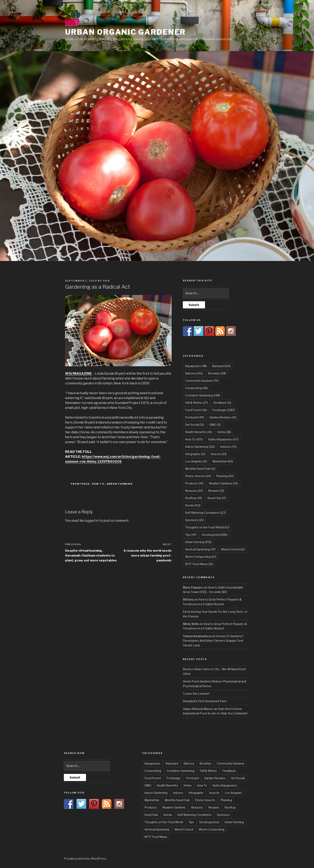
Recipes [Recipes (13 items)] (216, 491)
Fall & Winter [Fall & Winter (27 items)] (196, 403)
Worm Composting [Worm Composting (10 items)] (201, 557)
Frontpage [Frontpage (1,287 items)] (224, 410)
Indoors (178, 793)
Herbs (188, 785)
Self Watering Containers (194, 815)
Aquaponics (152, 763)
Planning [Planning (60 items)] (225, 476)
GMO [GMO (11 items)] (215, 425)
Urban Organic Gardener (125, 32)
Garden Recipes (215, 778)
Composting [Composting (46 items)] (196, 388)
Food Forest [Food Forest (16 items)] (196, 410)
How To (98, 484)
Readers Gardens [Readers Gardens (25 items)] (223, 483)
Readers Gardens (174, 807)
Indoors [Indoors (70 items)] (228, 447)
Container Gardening (180, 771)
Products (151, 807)
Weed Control (184, 829)
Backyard (172, 763)
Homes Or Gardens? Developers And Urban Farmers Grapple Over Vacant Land (213, 641)
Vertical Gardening (157, 829)
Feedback (229, 771)
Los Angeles (233, 793)
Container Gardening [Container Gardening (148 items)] (203, 395)
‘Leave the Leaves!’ (196, 694)
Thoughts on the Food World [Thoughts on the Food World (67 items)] (207, 527)
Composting (153, 771)
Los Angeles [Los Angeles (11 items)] (196, 461)
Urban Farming (120, 484)
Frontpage (80, 484)
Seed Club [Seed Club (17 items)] (217, 498)
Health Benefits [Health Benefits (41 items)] (198, 432)
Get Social (238, 778)
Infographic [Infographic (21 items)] (195, 454)
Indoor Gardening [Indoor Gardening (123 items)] (200, 447)
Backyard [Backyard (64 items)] (221, 366)
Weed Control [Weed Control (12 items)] (233, 549)
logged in (92, 521)
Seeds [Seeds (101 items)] (193, 505)
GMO (148, 785)
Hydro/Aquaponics (225, 785)
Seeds (168, 815)
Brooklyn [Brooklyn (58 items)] (217, 373)
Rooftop (230, 807)
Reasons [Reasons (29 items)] (194, 491)
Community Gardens (231, 763)
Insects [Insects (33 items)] (219, 454)
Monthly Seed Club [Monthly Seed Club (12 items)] (200, 469)
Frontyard (192, 778)
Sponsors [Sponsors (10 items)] (194, 520)
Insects (214, 793)
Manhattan (152, 800)
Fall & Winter (208, 771)
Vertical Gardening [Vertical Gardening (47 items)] (200, 549)
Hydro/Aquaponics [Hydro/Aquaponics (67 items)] (223, 439)
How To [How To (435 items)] (194, 439)
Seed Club (151, 815)
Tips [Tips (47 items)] (191, 535)
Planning (226, 800)
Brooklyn (206, 763)
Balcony (189, 763)
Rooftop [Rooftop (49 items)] (194, 498)
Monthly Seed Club (177, 800)
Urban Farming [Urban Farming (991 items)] (198, 542)
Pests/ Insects (205, 800)
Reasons (197, 807)
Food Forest (153, 778)
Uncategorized (209, 822)
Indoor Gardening (156, 793)
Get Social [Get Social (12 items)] (195, 425)
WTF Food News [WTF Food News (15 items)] (199, 564)
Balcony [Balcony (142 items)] (194, 373)
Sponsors (223, 815)
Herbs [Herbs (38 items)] (224, 432)
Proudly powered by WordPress (85, 859)
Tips (191, 822)
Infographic (196, 793)
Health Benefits (167, 785)
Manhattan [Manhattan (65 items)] (223, 461)
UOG (106, 281)
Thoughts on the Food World (164, 822)
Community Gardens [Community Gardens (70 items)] (202, 381)
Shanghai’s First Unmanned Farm (205, 701)
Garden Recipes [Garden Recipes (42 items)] (223, 417)
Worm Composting (212, 829)
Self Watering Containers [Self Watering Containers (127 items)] (206, 513)
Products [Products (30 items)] (194, 483)
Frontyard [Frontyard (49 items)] (195, 417)
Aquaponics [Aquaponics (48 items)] (196, 366)
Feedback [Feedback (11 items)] (222, 403)
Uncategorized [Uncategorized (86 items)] (215, 535)
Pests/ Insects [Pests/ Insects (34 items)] (198, 476)
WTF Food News (156, 837)
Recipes (214, 807)
